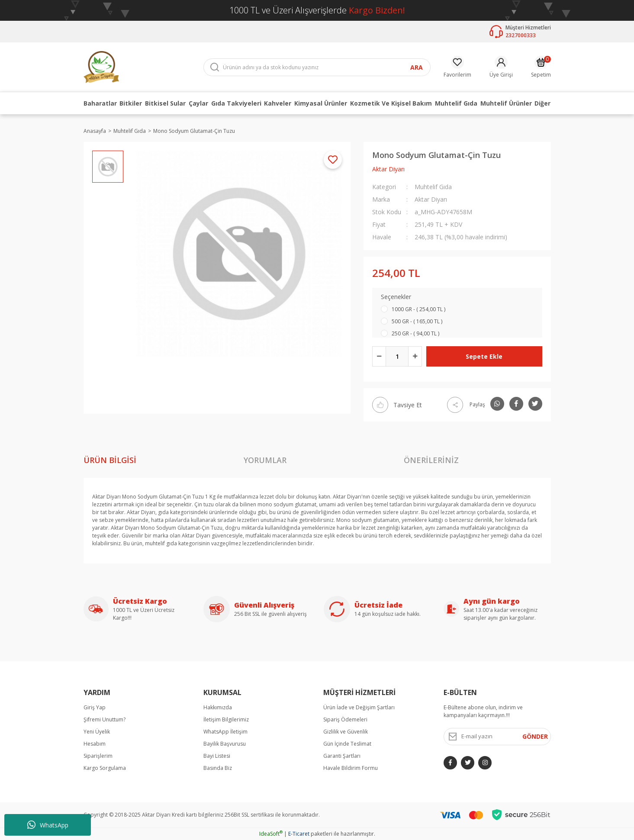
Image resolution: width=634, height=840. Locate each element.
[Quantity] (397, 356)
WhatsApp (48, 825)
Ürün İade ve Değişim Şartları (359, 707)
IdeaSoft (271, 834)
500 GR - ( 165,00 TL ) (417, 321)
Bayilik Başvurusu (225, 744)
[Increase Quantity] (415, 356)
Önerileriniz (431, 460)
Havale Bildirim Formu (351, 768)
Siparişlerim (98, 756)
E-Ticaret (299, 834)
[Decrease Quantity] (379, 356)
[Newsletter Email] (497, 737)
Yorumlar (265, 460)
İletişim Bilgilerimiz (226, 719)
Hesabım (95, 744)
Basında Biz (218, 768)
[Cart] (541, 67)
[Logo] (101, 66)
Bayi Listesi (217, 756)
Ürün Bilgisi (110, 460)
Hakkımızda (218, 707)
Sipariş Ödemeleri (345, 719)
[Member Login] (501, 67)
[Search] (317, 67)
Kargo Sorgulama (105, 768)
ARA (417, 67)
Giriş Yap (95, 707)
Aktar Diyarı (388, 169)
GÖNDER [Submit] (535, 736)
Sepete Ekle (484, 356)
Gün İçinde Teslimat (347, 744)
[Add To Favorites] (333, 160)
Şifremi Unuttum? (105, 719)
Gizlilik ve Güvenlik (346, 732)
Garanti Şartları (342, 756)
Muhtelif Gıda (433, 187)
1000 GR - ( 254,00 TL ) (418, 309)
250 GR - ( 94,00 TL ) (415, 333)
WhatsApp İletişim (225, 732)
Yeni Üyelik (97, 732)
